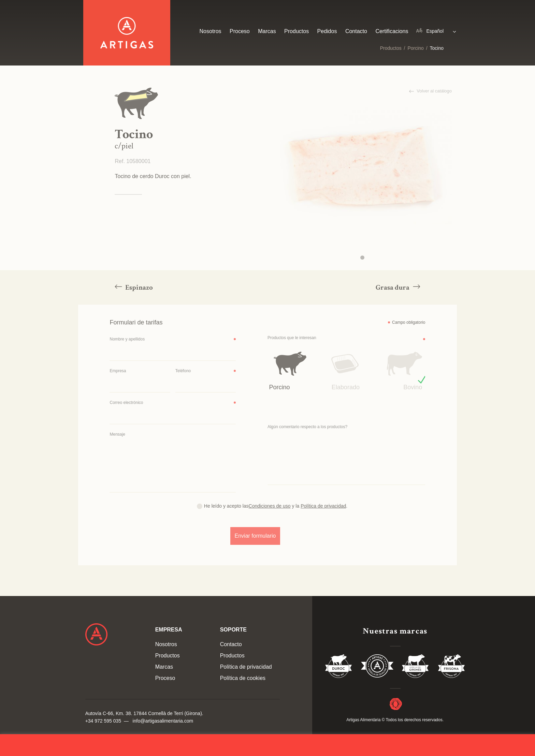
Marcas (267, 31)
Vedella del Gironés (416, 667)
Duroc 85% (339, 667)
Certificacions (392, 31)
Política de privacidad (246, 667)
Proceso (240, 31)
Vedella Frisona (451, 667)
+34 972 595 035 (103, 721)
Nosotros (211, 31)
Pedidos (327, 31)
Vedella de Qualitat (377, 667)
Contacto (356, 31)
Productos (391, 48)
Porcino (415, 48)
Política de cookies (243, 678)
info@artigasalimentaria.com (163, 721)
